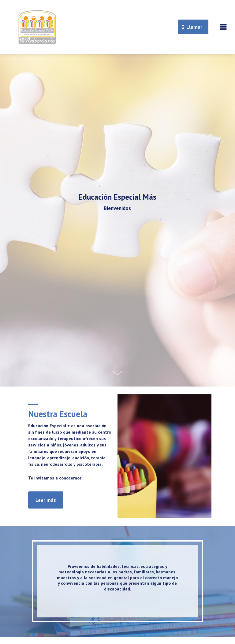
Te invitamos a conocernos (55, 478)
